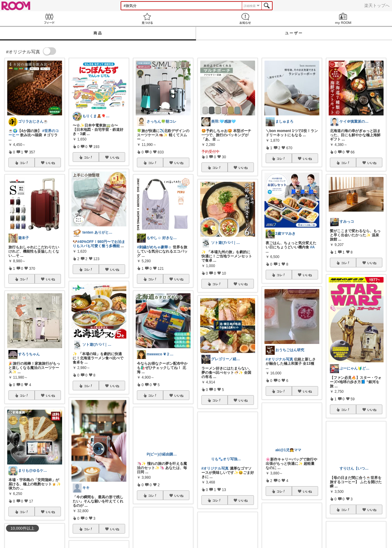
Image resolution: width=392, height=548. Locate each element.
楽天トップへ (377, 5)
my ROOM (343, 19)
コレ (24, 163)
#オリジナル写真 (279, 359)
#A (312, 247)
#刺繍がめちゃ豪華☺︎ (154, 247)
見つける (147, 19)
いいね (50, 163)
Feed (49, 19)
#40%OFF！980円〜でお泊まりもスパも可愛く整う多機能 (99, 244)
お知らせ (245, 19)
